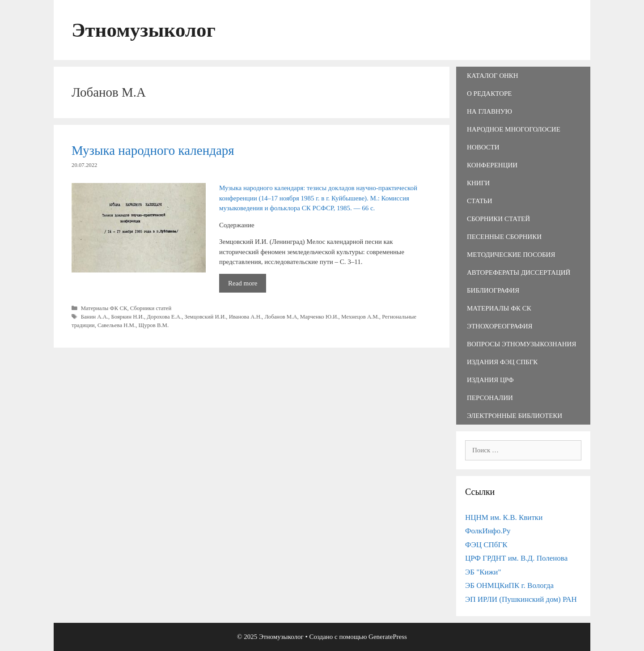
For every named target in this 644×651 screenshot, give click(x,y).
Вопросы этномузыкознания (521, 344)
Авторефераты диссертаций (519, 272)
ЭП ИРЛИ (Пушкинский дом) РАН (521, 599)
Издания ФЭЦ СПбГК (502, 362)
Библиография (493, 290)
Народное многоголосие (514, 129)
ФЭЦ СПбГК (486, 545)
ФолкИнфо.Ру (488, 531)
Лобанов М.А (281, 317)
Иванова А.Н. (245, 317)
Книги (478, 183)
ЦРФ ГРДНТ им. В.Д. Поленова (516, 558)
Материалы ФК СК (104, 308)
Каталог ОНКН (493, 76)
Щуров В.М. (154, 325)
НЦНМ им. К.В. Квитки (504, 517)
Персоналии (490, 398)
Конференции (492, 165)
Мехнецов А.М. (360, 317)
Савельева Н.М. (117, 325)
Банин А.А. (95, 317)
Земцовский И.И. (205, 317)
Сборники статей (151, 308)
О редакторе (489, 94)
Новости (483, 147)
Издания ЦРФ (490, 380)
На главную (489, 111)
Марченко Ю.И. (319, 317)
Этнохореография (500, 326)
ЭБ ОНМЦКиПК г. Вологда (509, 585)
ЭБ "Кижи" (483, 572)
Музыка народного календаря (153, 150)
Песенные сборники (504, 237)
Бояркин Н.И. (127, 317)
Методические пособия (511, 255)
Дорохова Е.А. (164, 317)
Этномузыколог (144, 30)
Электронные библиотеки (515, 416)
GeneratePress (388, 637)
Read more (247, 285)
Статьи (480, 201)
